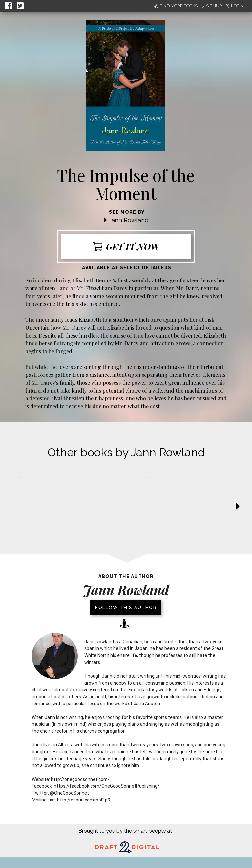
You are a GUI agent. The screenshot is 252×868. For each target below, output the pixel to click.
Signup (211, 6)
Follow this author (126, 608)
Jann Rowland (129, 220)
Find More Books (176, 6)
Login (234, 6)
